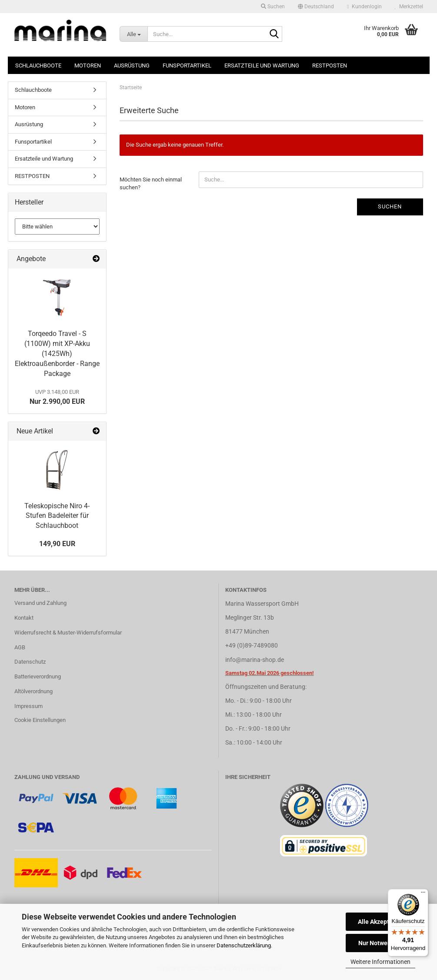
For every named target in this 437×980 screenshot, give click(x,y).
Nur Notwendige (381, 943)
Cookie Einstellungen (40, 720)
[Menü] (423, 894)
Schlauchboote (38, 65)
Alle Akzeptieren (381, 922)
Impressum (28, 706)
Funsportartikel (187, 65)
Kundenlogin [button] (364, 7)
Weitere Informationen (380, 962)
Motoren (88, 65)
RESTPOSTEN (330, 65)
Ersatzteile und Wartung (262, 65)
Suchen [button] (273, 7)
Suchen (390, 206)
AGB (20, 647)
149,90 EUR (57, 544)
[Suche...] (133, 34)
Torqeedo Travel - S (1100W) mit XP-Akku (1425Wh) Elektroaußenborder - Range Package (57, 353)
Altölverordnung (33, 691)
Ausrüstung (132, 65)
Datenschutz (30, 662)
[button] (316, 7)
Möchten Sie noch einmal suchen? (151, 184)
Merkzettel (409, 7)
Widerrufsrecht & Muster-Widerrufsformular (68, 633)
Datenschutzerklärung (244, 945)
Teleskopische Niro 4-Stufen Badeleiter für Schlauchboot (57, 516)
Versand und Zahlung (40, 603)
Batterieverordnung (38, 676)
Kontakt (24, 618)
